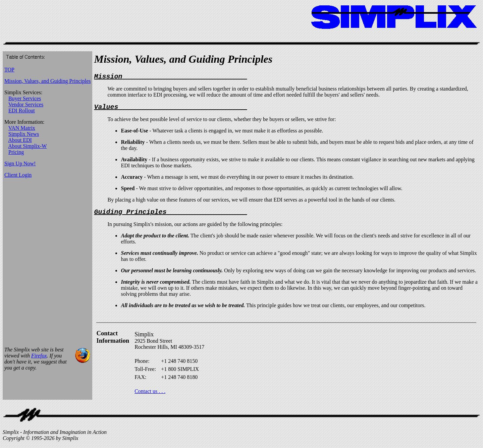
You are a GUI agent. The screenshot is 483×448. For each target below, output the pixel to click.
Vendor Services (26, 104)
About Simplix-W (27, 146)
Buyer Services (25, 98)
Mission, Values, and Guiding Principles (47, 81)
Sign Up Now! (20, 163)
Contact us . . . (150, 395)
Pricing (16, 152)
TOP (9, 70)
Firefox (39, 360)
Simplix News (24, 134)
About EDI (20, 140)
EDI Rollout (22, 110)
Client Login (18, 175)
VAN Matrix (22, 128)
